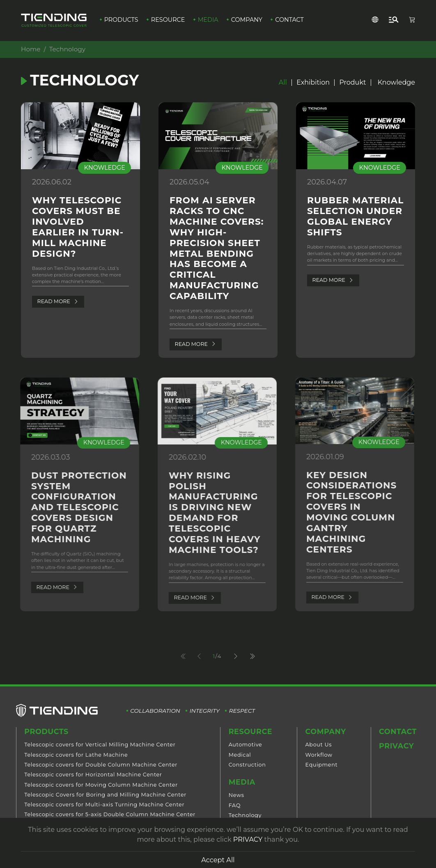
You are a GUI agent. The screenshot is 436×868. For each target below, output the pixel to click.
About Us (319, 745)
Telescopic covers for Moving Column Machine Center (101, 785)
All (283, 83)
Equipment (322, 765)
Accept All (218, 860)
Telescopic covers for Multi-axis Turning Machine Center (104, 805)
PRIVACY (248, 839)
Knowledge (396, 83)
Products (121, 20)
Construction (247, 765)
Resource (168, 20)
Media (208, 20)
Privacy (396, 746)
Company (247, 20)
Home (30, 49)
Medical (240, 755)
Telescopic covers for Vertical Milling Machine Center (100, 745)
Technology (245, 815)
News (236, 795)
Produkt (352, 83)
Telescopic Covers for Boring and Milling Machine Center (105, 795)
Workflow (319, 755)
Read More (58, 301)
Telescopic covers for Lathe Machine (76, 755)
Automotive (246, 745)
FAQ (235, 805)
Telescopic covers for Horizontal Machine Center (93, 775)
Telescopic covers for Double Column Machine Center (101, 765)
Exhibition (313, 83)
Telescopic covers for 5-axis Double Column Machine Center (110, 814)
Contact (289, 20)
